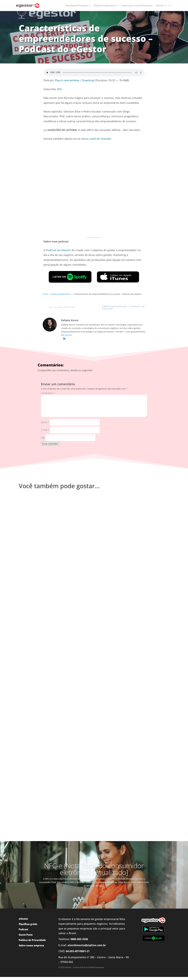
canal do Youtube (100, 139)
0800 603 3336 (79, 939)
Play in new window (67, 80)
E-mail (45, 430)
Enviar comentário (50, 444)
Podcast (23, 929)
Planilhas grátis (28, 924)
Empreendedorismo (115, 307)
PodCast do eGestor (59, 250)
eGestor (160, 6)
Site (43, 438)
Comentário (48, 393)
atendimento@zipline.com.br (87, 945)
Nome (45, 422)
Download (88, 80)
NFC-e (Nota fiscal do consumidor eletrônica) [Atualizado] (94, 869)
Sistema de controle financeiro (137, 6)
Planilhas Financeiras (104, 6)
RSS (59, 89)
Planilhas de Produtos (77, 6)
